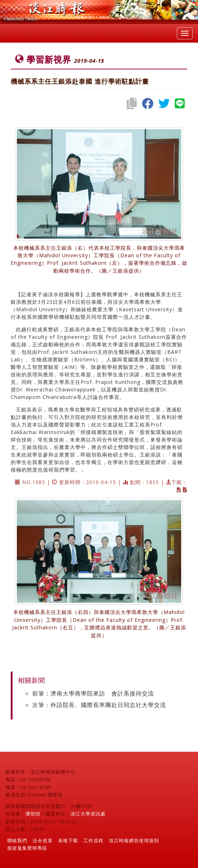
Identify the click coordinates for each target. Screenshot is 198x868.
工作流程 (93, 840)
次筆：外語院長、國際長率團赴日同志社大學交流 (99, 705)
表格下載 (68, 840)
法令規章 (43, 840)
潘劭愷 (33, 814)
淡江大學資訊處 (88, 814)
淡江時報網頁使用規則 (134, 840)
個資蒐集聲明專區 (27, 848)
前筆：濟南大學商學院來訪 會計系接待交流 (93, 693)
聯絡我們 (17, 840)
